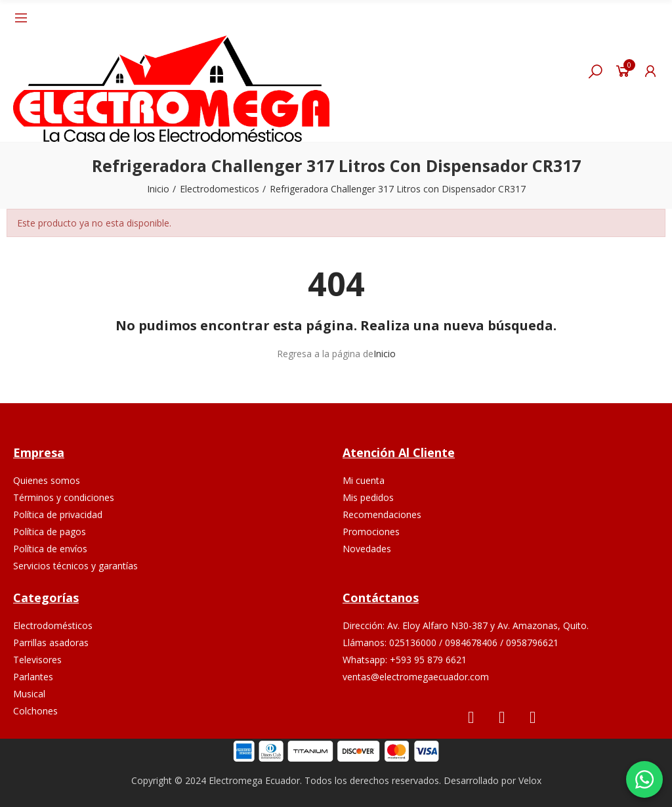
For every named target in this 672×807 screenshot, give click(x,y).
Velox (530, 780)
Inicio (385, 354)
